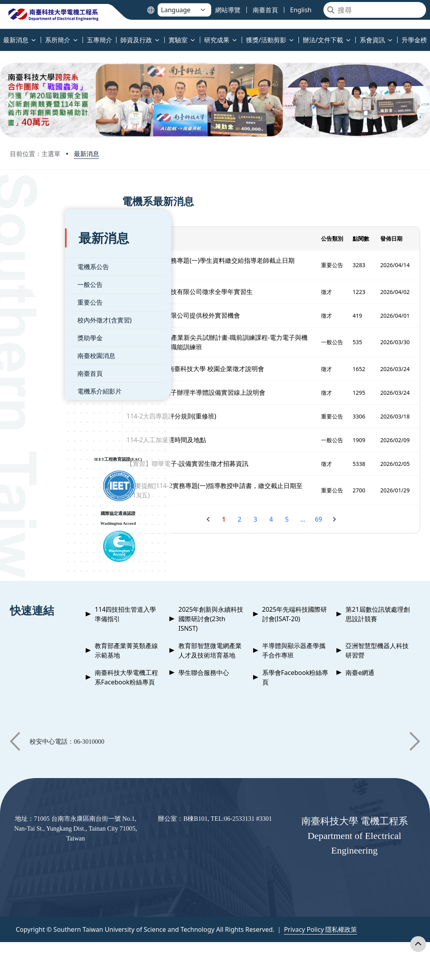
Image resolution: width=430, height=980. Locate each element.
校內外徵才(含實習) (49, 304)
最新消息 (86, 154)
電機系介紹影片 (44, 375)
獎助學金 (35, 322)
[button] (9, 101)
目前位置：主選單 (35, 154)
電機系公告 (38, 251)
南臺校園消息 (41, 340)
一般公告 (35, 269)
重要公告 (35, 286)
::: (2, 35)
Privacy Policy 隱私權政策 (320, 929)
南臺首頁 (35, 358)
